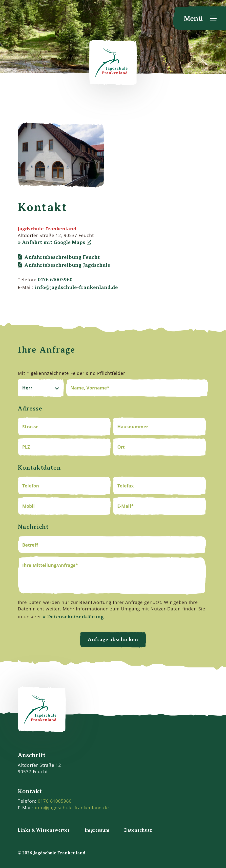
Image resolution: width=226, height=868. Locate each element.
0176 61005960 (55, 280)
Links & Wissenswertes (44, 830)
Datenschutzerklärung (75, 617)
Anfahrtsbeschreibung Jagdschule (67, 265)
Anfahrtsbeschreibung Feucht (62, 257)
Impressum (97, 830)
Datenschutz (138, 830)
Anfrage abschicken (113, 639)
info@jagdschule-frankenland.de (76, 287)
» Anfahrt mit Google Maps (51, 242)
